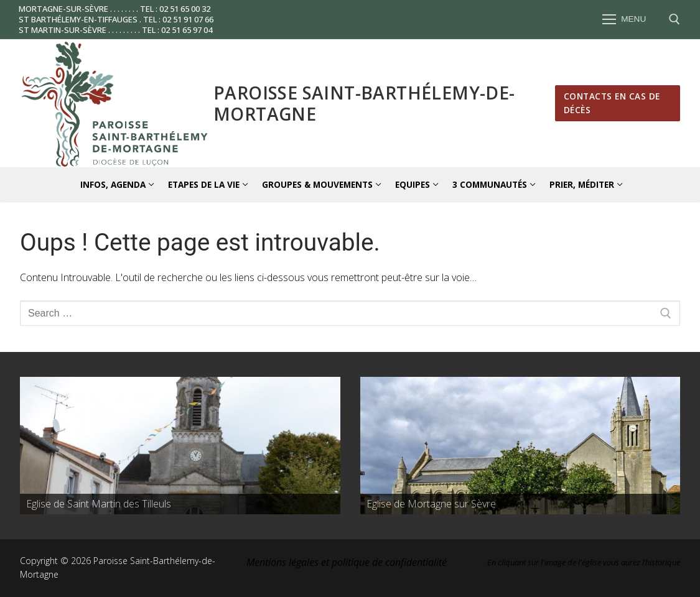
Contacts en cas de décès (612, 103)
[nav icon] (624, 20)
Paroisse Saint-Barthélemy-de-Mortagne (364, 103)
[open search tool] (674, 19)
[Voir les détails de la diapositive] (180, 446)
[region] (180, 446)
